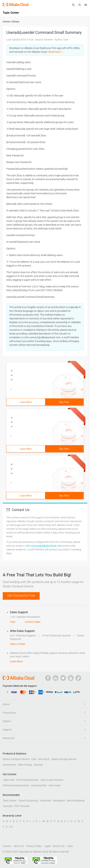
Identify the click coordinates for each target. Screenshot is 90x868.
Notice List (59, 846)
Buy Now (64, 402)
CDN (34, 759)
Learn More (26, 402)
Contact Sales (33, 622)
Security (38, 765)
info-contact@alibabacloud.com (44, 546)
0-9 (11, 827)
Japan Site (9, 780)
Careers (7, 846)
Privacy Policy (34, 846)
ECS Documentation (28, 780)
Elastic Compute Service (16, 759)
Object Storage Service (64, 759)
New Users (55, 785)
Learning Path (39, 785)
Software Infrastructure (16, 785)
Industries (45, 801)
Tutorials (8, 806)
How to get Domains (52, 780)
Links (70, 846)
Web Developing (76, 801)
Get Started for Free (21, 595)
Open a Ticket (17, 644)
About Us (19, 846)
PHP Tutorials (22, 806)
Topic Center (10, 801)
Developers (59, 801)
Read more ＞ (56, 52)
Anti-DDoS (44, 759)
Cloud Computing (28, 801)
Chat (13, 622)
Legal (47, 846)
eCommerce (9, 765)
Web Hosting (25, 765)
